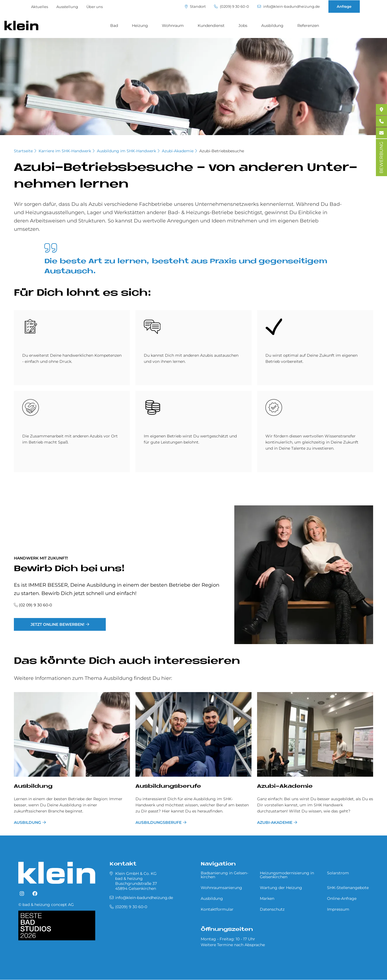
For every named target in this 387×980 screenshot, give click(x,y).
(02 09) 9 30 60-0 (35, 605)
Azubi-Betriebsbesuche (222, 151)
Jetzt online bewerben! (57, 624)
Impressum (338, 909)
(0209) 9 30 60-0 (232, 7)
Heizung (140, 26)
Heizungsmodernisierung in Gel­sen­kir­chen (287, 875)
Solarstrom (338, 873)
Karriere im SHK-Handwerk (65, 151)
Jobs (243, 26)
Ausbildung (272, 26)
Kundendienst (211, 26)
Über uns (95, 7)
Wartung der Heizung (281, 888)
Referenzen (308, 26)
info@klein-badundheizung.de (289, 7)
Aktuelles (40, 7)
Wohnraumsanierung (221, 888)
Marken (267, 898)
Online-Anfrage (342, 898)
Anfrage (344, 6)
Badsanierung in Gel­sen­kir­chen (224, 875)
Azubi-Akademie (178, 151)
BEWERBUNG (381, 158)
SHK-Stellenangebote (348, 888)
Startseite (23, 151)
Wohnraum (173, 26)
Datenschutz (272, 909)
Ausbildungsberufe (168, 787)
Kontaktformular (217, 909)
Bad (114, 26)
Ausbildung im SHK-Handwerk (126, 151)
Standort (195, 7)
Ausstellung (67, 7)
